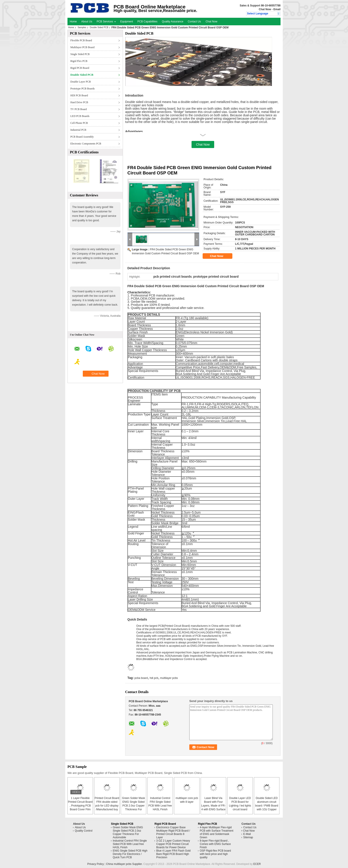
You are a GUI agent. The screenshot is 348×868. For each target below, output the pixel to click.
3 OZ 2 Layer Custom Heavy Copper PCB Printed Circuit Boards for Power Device (173, 844)
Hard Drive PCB (79, 102)
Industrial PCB (78, 130)
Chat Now (265, 9)
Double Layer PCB (81, 82)
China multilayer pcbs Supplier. (125, 864)
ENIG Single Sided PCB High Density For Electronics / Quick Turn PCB (130, 854)
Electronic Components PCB (86, 144)
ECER (257, 864)
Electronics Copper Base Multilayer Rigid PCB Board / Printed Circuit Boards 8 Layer (173, 832)
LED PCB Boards (80, 116)
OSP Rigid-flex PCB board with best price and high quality (215, 854)
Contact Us (194, 22)
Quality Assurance (173, 22)
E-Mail (247, 834)
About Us (87, 22)
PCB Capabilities (147, 22)
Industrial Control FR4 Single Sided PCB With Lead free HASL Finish (130, 844)
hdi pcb (154, 678)
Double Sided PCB (99, 27)
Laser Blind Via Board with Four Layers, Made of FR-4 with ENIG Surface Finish (213, 806)
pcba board (141, 678)
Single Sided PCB (80, 54)
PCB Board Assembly (82, 137)
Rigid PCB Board (80, 68)
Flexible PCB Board (81, 40)
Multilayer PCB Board (82, 47)
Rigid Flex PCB (79, 61)
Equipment (127, 22)
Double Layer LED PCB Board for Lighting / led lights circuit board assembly (240, 806)
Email (277, 9)
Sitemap (248, 837)
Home (73, 22)
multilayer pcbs (169, 678)
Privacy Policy (96, 864)
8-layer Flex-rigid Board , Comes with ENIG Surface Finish (215, 844)
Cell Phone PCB (79, 123)
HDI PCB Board (79, 95)
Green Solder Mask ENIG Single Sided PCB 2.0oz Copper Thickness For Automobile (133, 806)
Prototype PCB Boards (82, 89)
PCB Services (106, 22)
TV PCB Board (79, 109)
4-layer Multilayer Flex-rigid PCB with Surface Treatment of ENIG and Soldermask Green (217, 832)
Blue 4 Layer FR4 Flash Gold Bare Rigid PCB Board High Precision (173, 854)
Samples (82, 27)
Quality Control (84, 831)
